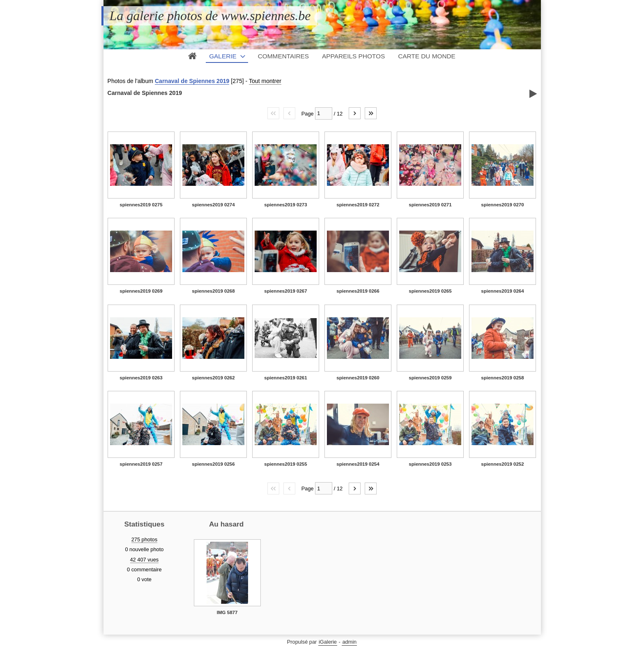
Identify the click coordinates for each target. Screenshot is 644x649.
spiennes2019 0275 (141, 205)
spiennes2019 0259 (430, 378)
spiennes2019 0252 (502, 464)
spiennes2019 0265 (430, 291)
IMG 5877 (227, 612)
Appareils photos (353, 56)
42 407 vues (145, 560)
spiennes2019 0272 (358, 205)
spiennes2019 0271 (430, 205)
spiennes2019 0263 (141, 378)
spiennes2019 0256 (213, 464)
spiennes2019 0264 (502, 291)
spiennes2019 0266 (358, 291)
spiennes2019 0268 (213, 291)
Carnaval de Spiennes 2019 (192, 81)
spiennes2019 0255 (285, 464)
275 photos (144, 539)
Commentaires (283, 56)
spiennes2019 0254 (358, 464)
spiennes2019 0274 (213, 205)
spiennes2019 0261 (285, 378)
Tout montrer (265, 81)
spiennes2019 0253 (430, 464)
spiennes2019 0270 (502, 205)
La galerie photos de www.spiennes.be (210, 16)
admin (349, 642)
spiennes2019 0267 (285, 291)
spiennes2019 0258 (502, 378)
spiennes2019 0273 (285, 205)
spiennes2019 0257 (141, 464)
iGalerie (328, 642)
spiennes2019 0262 (213, 378)
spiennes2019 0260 (358, 378)
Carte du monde (427, 56)
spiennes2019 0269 (141, 291)
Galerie (223, 56)
